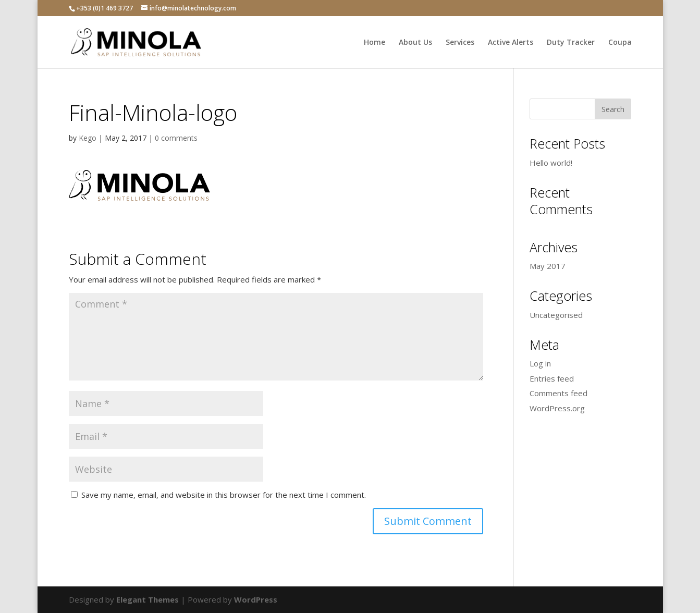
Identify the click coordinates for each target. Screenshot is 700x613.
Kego (88, 138)
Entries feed (552, 378)
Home (374, 43)
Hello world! (551, 163)
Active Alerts (511, 43)
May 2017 (548, 266)
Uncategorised (556, 315)
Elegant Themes (148, 599)
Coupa (620, 43)
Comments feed (558, 393)
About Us (415, 43)
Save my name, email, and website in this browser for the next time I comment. (224, 495)
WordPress (256, 599)
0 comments (176, 138)
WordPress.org (557, 408)
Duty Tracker (571, 43)
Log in (540, 363)
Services (460, 43)
